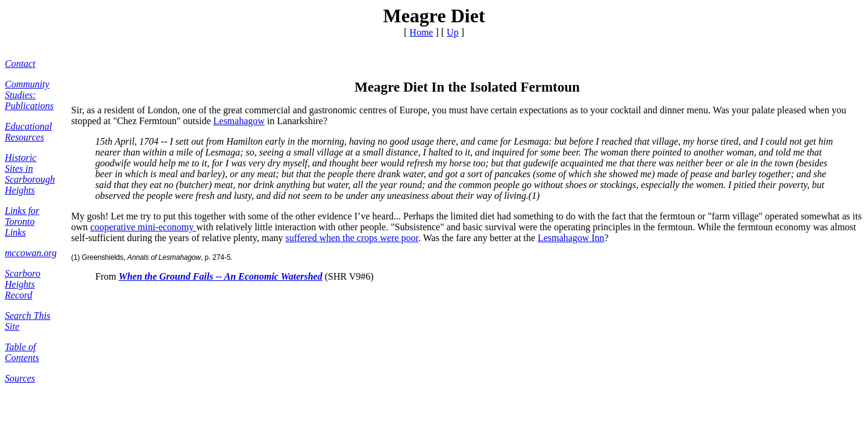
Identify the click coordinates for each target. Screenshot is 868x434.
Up (453, 32)
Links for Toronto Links (22, 222)
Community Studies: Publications (29, 95)
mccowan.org (31, 253)
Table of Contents (22, 352)
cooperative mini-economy (143, 227)
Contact (20, 64)
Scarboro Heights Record (23, 284)
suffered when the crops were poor (352, 238)
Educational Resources (28, 132)
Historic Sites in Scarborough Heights (30, 174)
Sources (20, 378)
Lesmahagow (239, 121)
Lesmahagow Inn (571, 238)
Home (421, 32)
